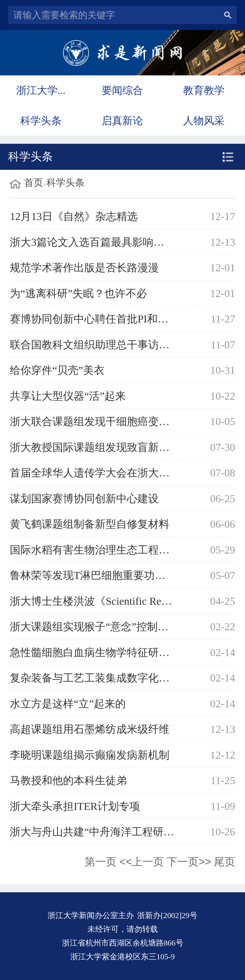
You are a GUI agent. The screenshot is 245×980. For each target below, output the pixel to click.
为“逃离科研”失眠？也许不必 (78, 293)
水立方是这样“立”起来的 (68, 704)
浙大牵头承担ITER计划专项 (75, 806)
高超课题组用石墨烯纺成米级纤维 (90, 729)
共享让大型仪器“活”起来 (68, 396)
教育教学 (204, 90)
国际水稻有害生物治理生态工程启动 (95, 550)
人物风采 (204, 121)
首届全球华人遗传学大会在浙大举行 (95, 473)
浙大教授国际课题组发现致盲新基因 (95, 447)
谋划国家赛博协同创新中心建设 (84, 499)
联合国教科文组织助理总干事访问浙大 (100, 345)
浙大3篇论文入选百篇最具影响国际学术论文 (114, 242)
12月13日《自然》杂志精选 (74, 216)
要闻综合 (122, 90)
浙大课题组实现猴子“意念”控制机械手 (100, 627)
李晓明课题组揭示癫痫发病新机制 (90, 755)
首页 (34, 183)
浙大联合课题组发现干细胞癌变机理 (95, 421)
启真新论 (122, 121)
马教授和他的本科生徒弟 (68, 780)
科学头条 (41, 121)
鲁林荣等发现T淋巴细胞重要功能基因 (98, 575)
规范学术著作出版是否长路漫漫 (84, 268)
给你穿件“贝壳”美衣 (57, 370)
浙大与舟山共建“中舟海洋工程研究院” (100, 832)
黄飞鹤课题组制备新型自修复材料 (90, 524)
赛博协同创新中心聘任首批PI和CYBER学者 (112, 319)
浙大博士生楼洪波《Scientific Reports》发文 (112, 601)
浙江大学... (41, 90)
